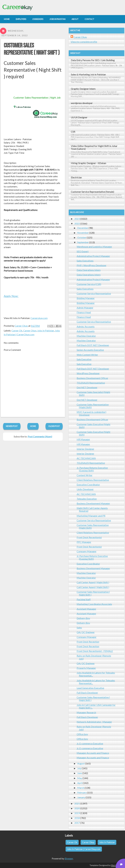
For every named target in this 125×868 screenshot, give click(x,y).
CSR (73, 132)
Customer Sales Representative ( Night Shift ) (32, 49)
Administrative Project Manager (93, 256)
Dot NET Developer (87, 387)
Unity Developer (85, 489)
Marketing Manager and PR (91, 516)
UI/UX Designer (79, 117)
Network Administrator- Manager (94, 722)
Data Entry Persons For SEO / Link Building (93, 60)
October (82, 237)
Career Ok (17, 331)
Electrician (76, 177)
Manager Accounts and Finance (93, 753)
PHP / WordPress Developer (92, 265)
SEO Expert (83, 251)
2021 (77, 803)
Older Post (54, 426)
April (80, 783)
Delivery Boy (83, 618)
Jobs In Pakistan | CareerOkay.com (84, 849)
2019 (77, 813)
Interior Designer (85, 449)
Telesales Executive (87, 499)
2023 (77, 219)
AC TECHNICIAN (86, 458)
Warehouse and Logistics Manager (94, 247)
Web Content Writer (87, 355)
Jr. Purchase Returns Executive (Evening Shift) (92, 469)
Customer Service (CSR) (89, 284)
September (83, 242)
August (81, 763)
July (79, 768)
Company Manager (87, 551)
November (83, 233)
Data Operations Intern (89, 270)
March (81, 788)
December (83, 228)
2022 (77, 223)
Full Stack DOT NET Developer (93, 345)
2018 (77, 818)
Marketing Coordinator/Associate (94, 604)
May (80, 778)
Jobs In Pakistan (46, 331)
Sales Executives (85, 261)
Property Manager (86, 668)
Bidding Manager (86, 298)
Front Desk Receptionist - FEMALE (95, 651)
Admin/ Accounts (86, 326)
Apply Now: (11, 296)
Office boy (82, 734)
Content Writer (85, 475)
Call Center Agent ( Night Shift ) (93, 582)
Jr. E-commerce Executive (90, 743)
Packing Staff (84, 599)
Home (33, 426)
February (82, 793)
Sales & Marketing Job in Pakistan (88, 74)
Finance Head (84, 312)
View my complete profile (84, 42)
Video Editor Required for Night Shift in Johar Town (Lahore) (94, 147)
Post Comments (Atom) (40, 436)
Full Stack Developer (87, 693)
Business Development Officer (92, 378)
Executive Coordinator (88, 485)
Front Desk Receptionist (89, 537)
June (80, 773)
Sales (79, 628)
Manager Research (86, 712)
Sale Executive (84, 359)
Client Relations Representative (93, 480)
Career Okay (30, 331)
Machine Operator (86, 336)
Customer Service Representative (94, 293)
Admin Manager (85, 308)
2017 (77, 823)
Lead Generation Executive (90, 688)
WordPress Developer (88, 373)
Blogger (69, 858)
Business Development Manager (93, 503)
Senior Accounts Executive (90, 350)
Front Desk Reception (88, 642)
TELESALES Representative (91, 383)
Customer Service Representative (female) (92, 192)
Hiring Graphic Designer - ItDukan (88, 163)
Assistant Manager (86, 609)
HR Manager (83, 439)
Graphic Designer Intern (83, 89)
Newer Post (12, 426)
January (81, 797)
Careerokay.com (39, 318)
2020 (77, 808)
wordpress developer (82, 103)
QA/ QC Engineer (86, 632)
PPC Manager (84, 542)
